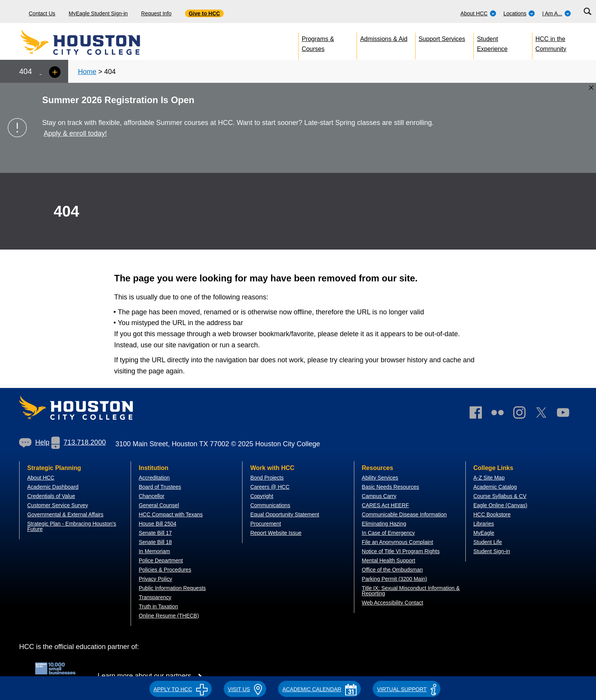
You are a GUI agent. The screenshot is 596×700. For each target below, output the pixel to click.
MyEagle (484, 533)
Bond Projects (267, 478)
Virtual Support (407, 689)
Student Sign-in (492, 551)
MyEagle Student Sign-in (98, 13)
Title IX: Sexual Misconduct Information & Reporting (411, 591)
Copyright (262, 496)
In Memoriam (154, 551)
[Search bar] (587, 12)
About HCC (478, 13)
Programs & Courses (318, 42)
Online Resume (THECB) (169, 616)
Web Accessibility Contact (393, 603)
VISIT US (245, 689)
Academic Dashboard (53, 487)
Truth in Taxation (158, 606)
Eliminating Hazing (384, 524)
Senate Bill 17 (155, 533)
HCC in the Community (551, 42)
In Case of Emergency (389, 533)
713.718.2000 (79, 442)
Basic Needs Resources (391, 487)
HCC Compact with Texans (171, 514)
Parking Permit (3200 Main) (395, 579)
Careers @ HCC (270, 487)
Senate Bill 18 (155, 542)
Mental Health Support (389, 560)
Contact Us (42, 13)
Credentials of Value (51, 496)
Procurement (265, 524)
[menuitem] (478, 12)
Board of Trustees (160, 487)
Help (34, 442)
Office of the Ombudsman (392, 570)
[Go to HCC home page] (98, 42)
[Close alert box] (591, 88)
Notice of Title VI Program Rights (401, 551)
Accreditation (154, 478)
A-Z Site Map (489, 478)
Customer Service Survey (58, 505)
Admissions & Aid (384, 39)
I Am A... (557, 13)
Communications (270, 505)
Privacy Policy (155, 579)
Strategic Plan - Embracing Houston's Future (72, 526)
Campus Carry (379, 496)
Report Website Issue (276, 533)
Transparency (155, 597)
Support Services (442, 39)
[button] (181, 688)
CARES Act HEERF (386, 505)
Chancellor (151, 496)
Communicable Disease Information (404, 514)
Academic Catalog (495, 487)
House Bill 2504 (157, 524)
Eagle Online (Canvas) (500, 505)
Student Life (488, 542)
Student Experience (492, 42)
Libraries (484, 524)
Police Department (161, 560)
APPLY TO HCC (181, 689)
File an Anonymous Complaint (398, 542)
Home (87, 72)
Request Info (156, 13)
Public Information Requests (172, 588)
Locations (519, 13)
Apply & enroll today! (75, 133)
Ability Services (380, 478)
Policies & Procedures (165, 570)
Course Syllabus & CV (500, 496)
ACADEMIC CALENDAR (319, 689)
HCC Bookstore (492, 514)
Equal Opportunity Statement (285, 514)
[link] (523, 414)
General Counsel (159, 505)
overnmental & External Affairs (67, 514)
